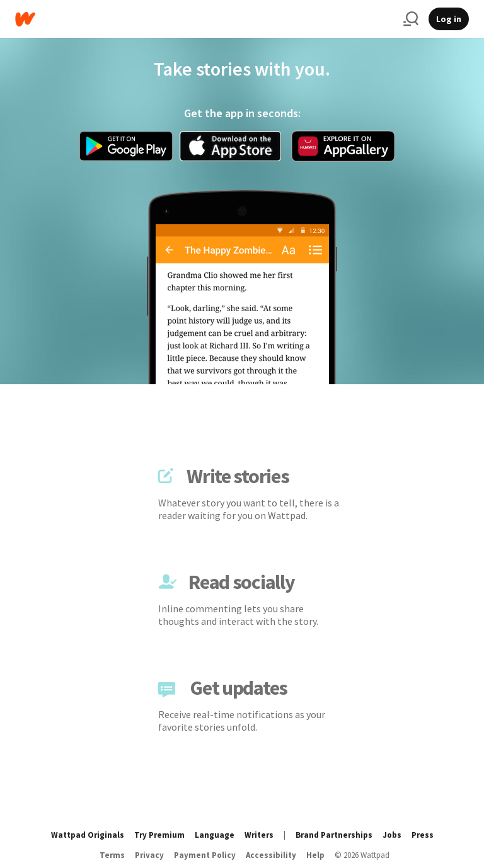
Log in (449, 19)
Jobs (392, 835)
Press (423, 835)
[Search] (411, 19)
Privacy (149, 855)
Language (215, 835)
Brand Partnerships (334, 835)
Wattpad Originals (88, 835)
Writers (259, 835)
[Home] (204, 19)
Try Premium (159, 835)
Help (315, 855)
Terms (112, 855)
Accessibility (271, 855)
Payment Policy (205, 855)
